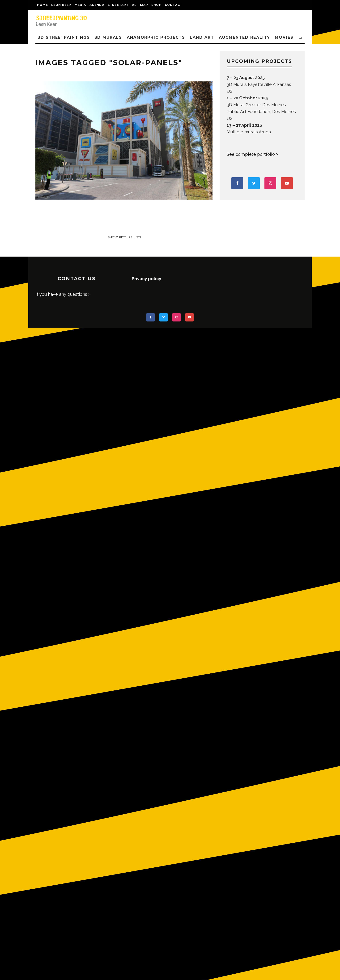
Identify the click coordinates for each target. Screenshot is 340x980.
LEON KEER (61, 5)
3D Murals (108, 37)
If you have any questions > (63, 294)
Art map (140, 5)
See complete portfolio (251, 154)
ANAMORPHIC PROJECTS (156, 37)
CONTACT (174, 5)
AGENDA (97, 5)
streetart (118, 5)
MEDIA (80, 5)
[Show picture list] (124, 237)
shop (156, 5)
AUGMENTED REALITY (245, 37)
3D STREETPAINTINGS (64, 37)
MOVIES (284, 37)
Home (42, 5)
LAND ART (202, 37)
